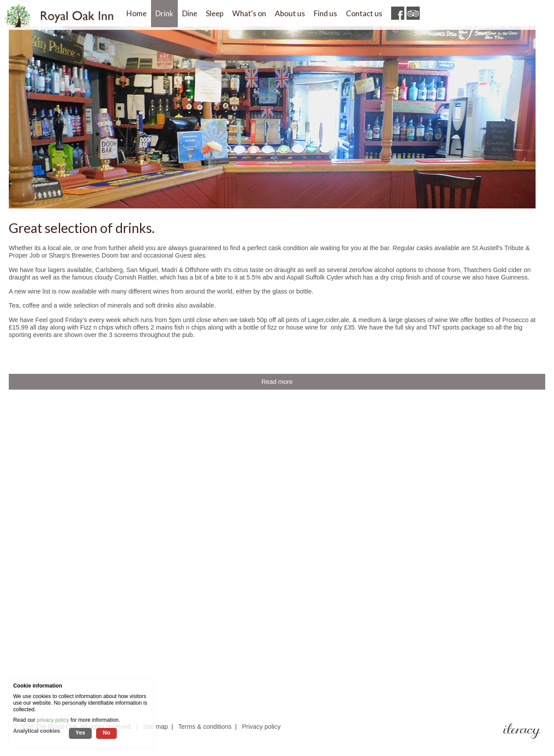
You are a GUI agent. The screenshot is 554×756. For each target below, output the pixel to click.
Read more (277, 382)
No (106, 733)
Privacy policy (261, 727)
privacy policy (53, 720)
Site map (156, 727)
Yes (80, 733)
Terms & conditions (205, 727)
